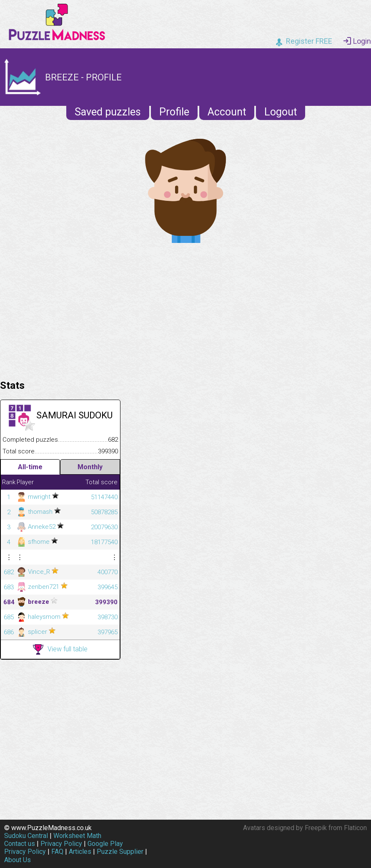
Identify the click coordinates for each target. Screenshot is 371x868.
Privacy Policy (61, 844)
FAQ (57, 852)
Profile (174, 112)
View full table (60, 649)
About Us (18, 860)
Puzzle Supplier (120, 852)
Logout (281, 112)
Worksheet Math (77, 836)
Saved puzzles (108, 112)
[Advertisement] (185, 309)
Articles (80, 852)
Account (227, 112)
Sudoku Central (26, 836)
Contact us (20, 844)
